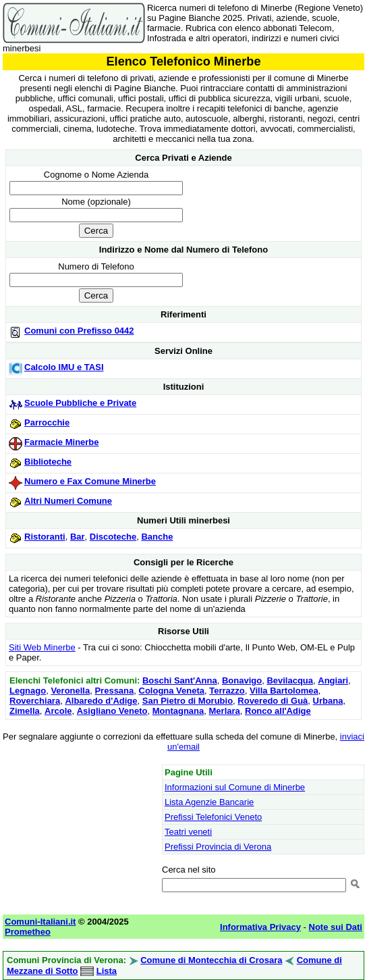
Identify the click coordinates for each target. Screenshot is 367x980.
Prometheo (28, 932)
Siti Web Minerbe (42, 647)
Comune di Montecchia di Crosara (211, 960)
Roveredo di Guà (273, 701)
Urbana (328, 701)
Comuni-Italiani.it (40, 922)
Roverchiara (35, 701)
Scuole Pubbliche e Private (80, 403)
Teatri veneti (188, 832)
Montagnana (178, 711)
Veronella (70, 691)
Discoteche (113, 537)
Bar (78, 537)
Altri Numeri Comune (68, 501)
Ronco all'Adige (278, 711)
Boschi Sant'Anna (180, 680)
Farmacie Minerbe (62, 442)
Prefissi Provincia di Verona (218, 847)
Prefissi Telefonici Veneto (213, 817)
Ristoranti (45, 537)
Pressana (114, 691)
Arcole (58, 711)
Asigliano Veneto (112, 711)
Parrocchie (47, 422)
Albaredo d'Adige (101, 701)
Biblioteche (48, 462)
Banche (157, 537)
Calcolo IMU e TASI (64, 367)
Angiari (333, 680)
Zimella (25, 711)
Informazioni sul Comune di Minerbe (235, 787)
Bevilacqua (290, 680)
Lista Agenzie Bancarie (209, 802)
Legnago (28, 691)
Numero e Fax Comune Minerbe (90, 481)
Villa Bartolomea (284, 691)
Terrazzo (227, 691)
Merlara (225, 711)
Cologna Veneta (172, 691)
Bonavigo (242, 680)
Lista (107, 971)
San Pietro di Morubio (188, 701)
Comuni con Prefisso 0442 (79, 331)
